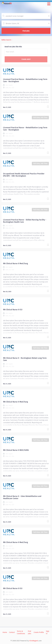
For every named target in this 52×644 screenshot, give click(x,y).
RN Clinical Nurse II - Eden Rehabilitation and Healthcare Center (22, 497)
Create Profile (39, 632)
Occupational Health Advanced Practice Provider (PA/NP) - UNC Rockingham (24, 175)
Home (5, 632)
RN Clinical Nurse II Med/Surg (15, 264)
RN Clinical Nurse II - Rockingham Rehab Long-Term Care (25, 359)
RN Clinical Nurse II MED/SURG (16, 450)
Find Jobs (26, 31)
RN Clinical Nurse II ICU (13, 310)
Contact (12, 632)
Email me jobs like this (13, 47)
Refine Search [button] (6, 40)
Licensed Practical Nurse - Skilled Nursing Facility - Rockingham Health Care (25, 221)
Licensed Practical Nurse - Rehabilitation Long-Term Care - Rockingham (25, 80)
